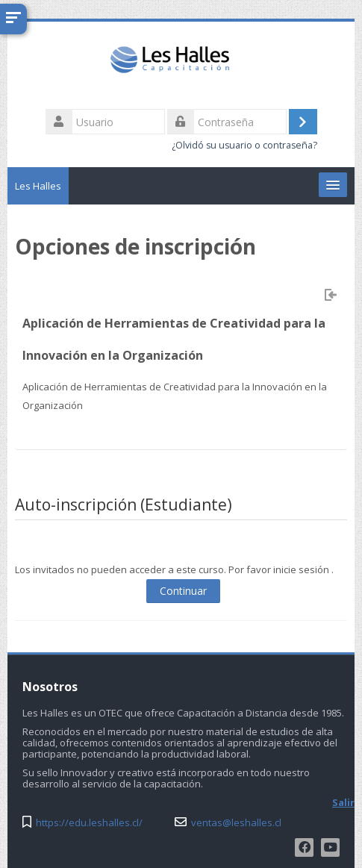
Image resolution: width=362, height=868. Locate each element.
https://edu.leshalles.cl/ (89, 823)
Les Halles (38, 186)
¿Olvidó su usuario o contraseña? (244, 145)
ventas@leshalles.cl (236, 823)
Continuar (183, 591)
